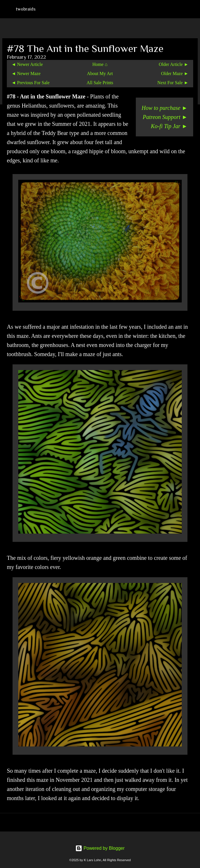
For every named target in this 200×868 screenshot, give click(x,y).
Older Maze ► (175, 73)
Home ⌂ (100, 64)
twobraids (26, 9)
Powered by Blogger (100, 848)
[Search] (192, 9)
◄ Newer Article (27, 64)
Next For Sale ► (173, 83)
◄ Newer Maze (26, 73)
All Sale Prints (100, 83)
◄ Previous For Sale (31, 83)
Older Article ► (174, 64)
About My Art (100, 73)
